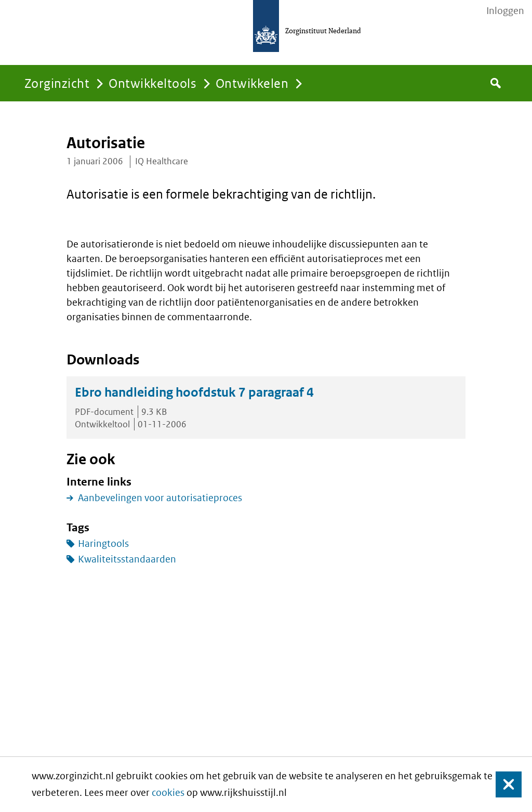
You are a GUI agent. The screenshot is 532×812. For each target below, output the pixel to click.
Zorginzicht (57, 83)
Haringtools (103, 543)
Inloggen (505, 11)
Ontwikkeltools (152, 83)
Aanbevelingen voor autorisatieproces (160, 498)
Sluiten (504, 785)
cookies (168, 793)
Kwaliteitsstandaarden (127, 559)
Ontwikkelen (252, 83)
